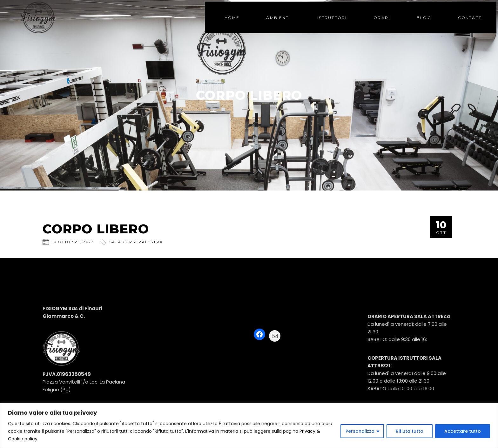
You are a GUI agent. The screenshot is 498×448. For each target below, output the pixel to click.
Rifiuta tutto (410, 431)
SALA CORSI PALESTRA (136, 242)
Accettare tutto (463, 431)
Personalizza (360, 431)
